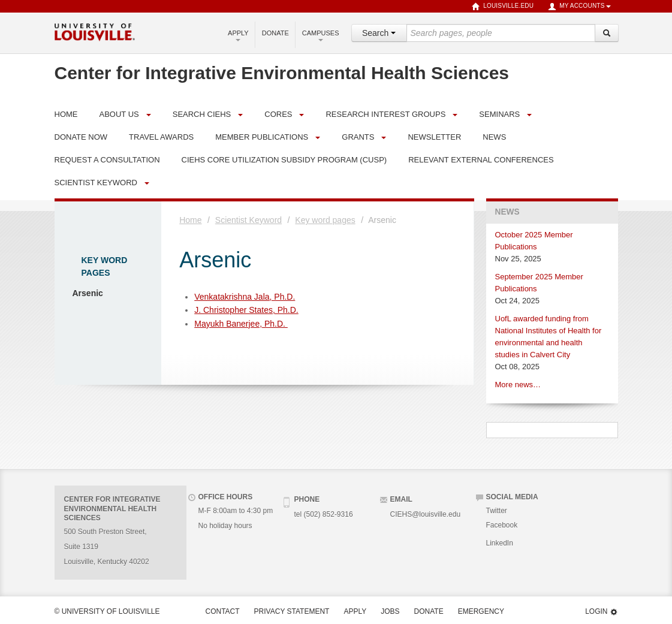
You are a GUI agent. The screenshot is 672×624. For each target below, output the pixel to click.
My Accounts (579, 7)
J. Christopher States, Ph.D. (246, 310)
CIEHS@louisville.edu (426, 514)
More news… (518, 385)
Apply (238, 35)
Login (601, 612)
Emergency (481, 611)
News (507, 212)
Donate (275, 33)
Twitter (497, 511)
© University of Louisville (107, 611)
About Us (119, 114)
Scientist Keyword (96, 183)
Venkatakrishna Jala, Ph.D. (245, 297)
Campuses (321, 35)
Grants (358, 137)
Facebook (502, 525)
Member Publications (262, 137)
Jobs (390, 611)
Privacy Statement (292, 611)
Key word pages (325, 220)
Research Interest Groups (385, 114)
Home (190, 220)
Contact (223, 611)
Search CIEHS (202, 114)
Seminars (499, 114)
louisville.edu (503, 7)
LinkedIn (500, 543)
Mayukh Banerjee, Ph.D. (241, 324)
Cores (278, 114)
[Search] (607, 33)
